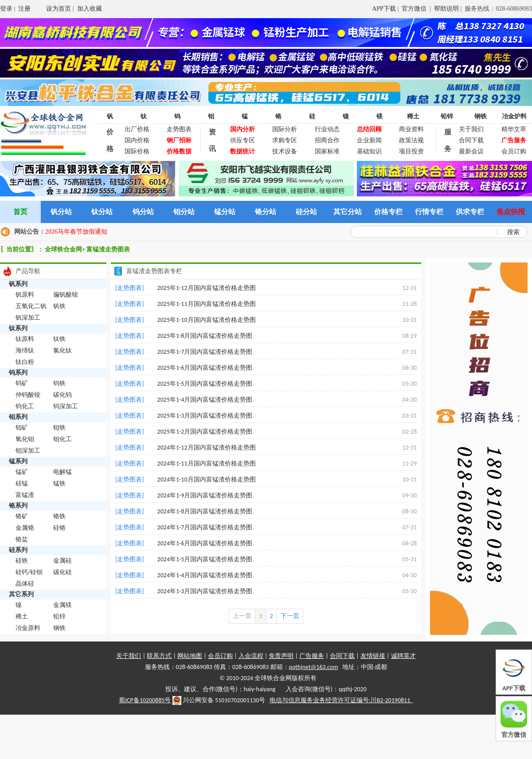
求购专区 (285, 140)
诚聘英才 (403, 656)
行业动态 (327, 129)
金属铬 (25, 528)
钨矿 (22, 383)
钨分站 (143, 212)
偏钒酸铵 (66, 295)
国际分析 (285, 129)
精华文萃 (514, 129)
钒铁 (59, 306)
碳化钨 (63, 395)
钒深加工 (28, 318)
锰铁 (59, 483)
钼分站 (184, 212)
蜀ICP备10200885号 (145, 700)
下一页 (290, 616)
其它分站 (348, 212)
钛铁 (59, 339)
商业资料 (411, 129)
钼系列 (18, 417)
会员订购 (514, 151)
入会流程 (251, 656)
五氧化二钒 (31, 306)
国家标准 (327, 151)
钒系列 (18, 284)
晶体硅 (25, 584)
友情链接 (373, 656)
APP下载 (384, 9)
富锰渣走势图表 (108, 249)
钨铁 (59, 383)
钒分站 (61, 212)
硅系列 (18, 550)
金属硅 (63, 561)
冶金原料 (28, 628)
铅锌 (447, 116)
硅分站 (306, 212)
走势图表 (179, 129)
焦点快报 (511, 212)
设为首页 (59, 9)
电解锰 (63, 472)
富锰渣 (25, 495)
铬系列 (18, 506)
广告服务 (312, 656)
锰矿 (22, 472)
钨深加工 (66, 406)
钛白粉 (25, 362)
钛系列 (18, 328)
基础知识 (369, 151)
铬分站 (266, 212)
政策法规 (411, 140)
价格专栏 (388, 212)
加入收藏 (90, 9)
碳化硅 (63, 572)
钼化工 (63, 439)
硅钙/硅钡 (29, 572)
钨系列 (18, 373)
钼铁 (59, 428)
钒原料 (25, 295)
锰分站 (225, 212)
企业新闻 (369, 140)
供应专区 (243, 140)
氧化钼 (25, 439)
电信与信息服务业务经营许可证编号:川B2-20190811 (341, 700)
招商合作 (327, 140)
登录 (6, 9)
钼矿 (22, 428)
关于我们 (471, 129)
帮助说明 (446, 9)
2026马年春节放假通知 (76, 232)
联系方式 (159, 656)
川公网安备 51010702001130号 (219, 700)
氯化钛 (63, 350)
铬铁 (59, 516)
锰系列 (18, 461)
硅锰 (22, 483)
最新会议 (471, 151)
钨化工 (25, 406)
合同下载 (471, 140)
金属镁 (63, 605)
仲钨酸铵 (28, 395)
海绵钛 (25, 350)
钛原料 (25, 339)
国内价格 (137, 140)
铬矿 (22, 516)
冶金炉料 (514, 116)
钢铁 (481, 116)
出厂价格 (137, 129)
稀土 (413, 116)
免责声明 (281, 656)
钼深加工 (28, 451)
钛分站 (102, 212)
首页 (20, 212)
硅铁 (22, 561)
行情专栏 (429, 212)
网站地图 (190, 656)
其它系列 (21, 594)
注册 (24, 9)
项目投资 (411, 151)
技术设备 (285, 151)
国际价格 (137, 151)
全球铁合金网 (63, 249)
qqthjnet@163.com (314, 667)
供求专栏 (470, 212)
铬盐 (22, 539)
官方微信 (415, 9)
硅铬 (59, 528)
